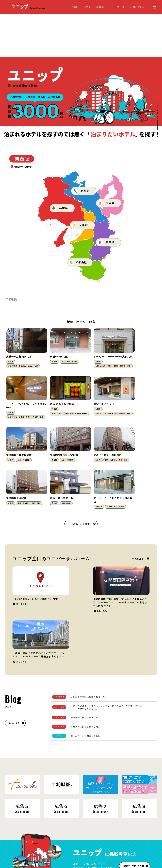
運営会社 (45, 849)
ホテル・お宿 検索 (94, 7)
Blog (86, 847)
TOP (75, 7)
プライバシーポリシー (29, 849)
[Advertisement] (81, 36)
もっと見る (14, 641)
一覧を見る (138, 524)
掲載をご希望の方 (134, 784)
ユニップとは (117, 7)
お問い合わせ (137, 7)
